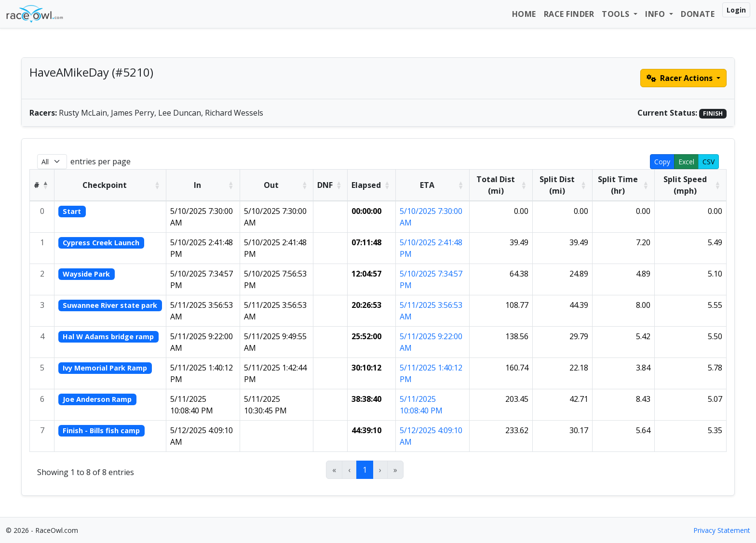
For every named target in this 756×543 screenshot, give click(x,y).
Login (736, 10)
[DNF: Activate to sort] (331, 185)
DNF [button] (325, 185)
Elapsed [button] (366, 185)
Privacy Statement (722, 530)
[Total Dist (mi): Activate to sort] (501, 185)
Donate (698, 14)
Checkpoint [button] (105, 185)
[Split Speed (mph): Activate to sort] (691, 185)
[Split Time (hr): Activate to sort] (623, 185)
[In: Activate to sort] (203, 185)
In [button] (197, 185)
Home (524, 14)
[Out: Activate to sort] (277, 185)
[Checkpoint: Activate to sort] (110, 185)
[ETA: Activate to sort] (433, 185)
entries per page (101, 161)
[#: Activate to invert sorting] (42, 185)
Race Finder (569, 14)
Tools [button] (617, 14)
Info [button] (656, 14)
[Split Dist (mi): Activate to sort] (562, 185)
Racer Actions (681, 78)
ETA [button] (427, 185)
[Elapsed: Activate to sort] (372, 185)
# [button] (37, 185)
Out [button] (271, 185)
